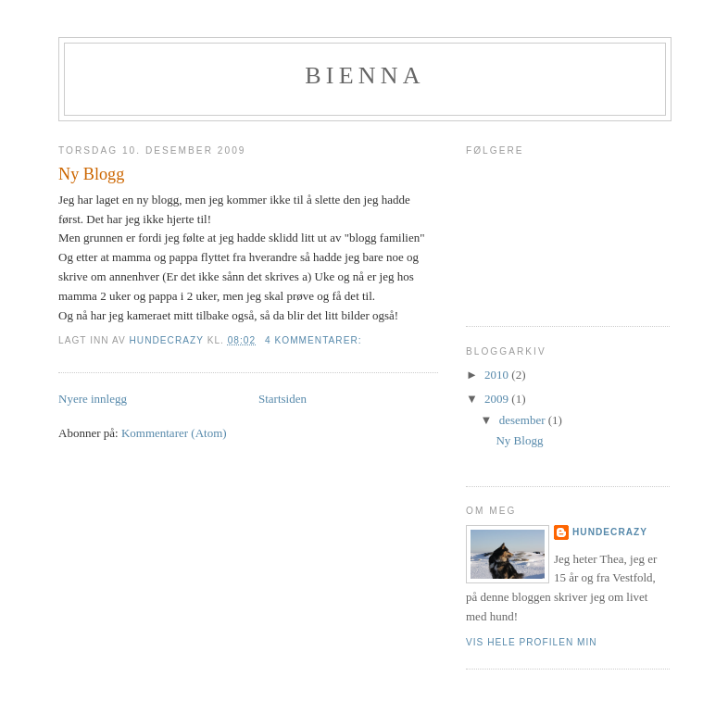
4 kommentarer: (315, 340)
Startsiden (282, 399)
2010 (498, 375)
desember (524, 420)
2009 (498, 399)
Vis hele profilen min (532, 642)
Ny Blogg (91, 174)
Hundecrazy (610, 532)
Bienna (364, 75)
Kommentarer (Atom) (174, 433)
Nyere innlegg (93, 399)
